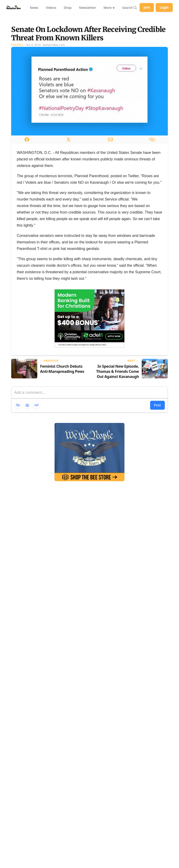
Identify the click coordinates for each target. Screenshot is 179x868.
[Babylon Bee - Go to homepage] (14, 7)
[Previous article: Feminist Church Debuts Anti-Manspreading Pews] (48, 410)
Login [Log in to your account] (164, 7)
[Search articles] (129, 7)
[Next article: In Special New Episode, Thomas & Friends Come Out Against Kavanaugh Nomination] (131, 410)
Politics (17, 85)
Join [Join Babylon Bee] (147, 7)
